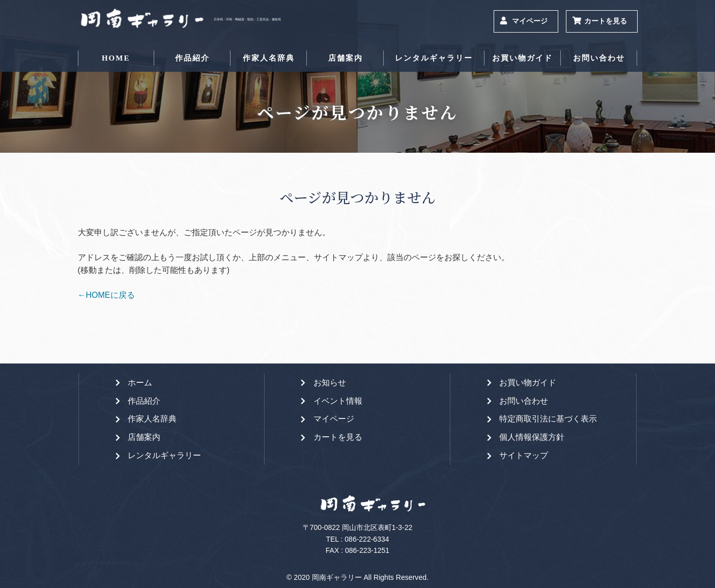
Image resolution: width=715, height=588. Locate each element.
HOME (116, 58)
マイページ (530, 21)
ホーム (140, 383)
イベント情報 (338, 401)
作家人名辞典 (269, 58)
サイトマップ (524, 455)
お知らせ (330, 383)
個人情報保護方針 (532, 437)
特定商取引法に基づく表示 (548, 419)
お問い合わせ (599, 58)
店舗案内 (346, 58)
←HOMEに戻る (106, 295)
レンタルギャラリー (434, 58)
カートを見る (606, 21)
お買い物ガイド (522, 58)
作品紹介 (192, 58)
